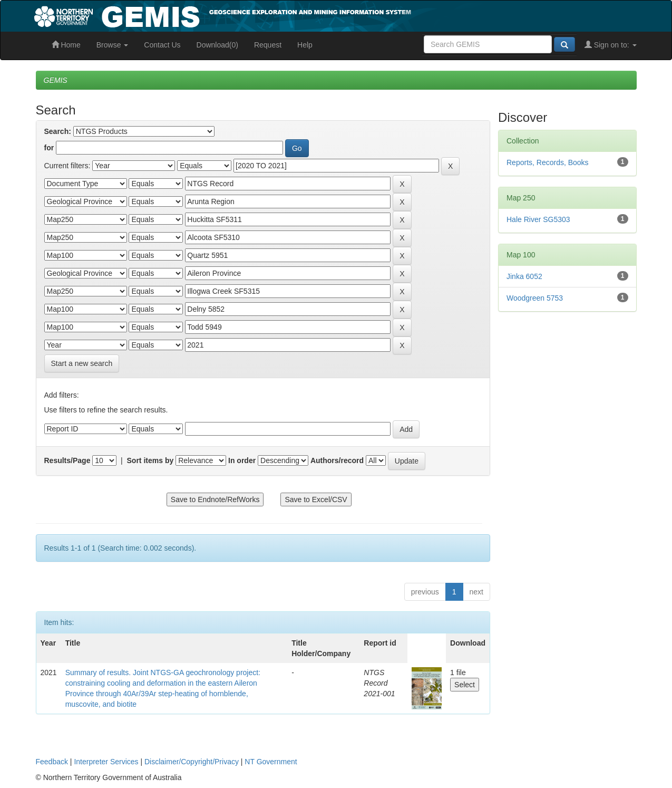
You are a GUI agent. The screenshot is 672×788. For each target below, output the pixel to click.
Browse (113, 45)
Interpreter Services (106, 762)
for (49, 148)
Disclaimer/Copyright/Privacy (192, 762)
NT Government (271, 762)
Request (268, 45)
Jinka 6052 (524, 276)
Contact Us (162, 45)
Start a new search (82, 363)
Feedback (52, 762)
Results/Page (67, 460)
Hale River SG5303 (538, 219)
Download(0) (217, 45)
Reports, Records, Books (548, 162)
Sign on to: (611, 45)
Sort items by (150, 460)
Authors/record (337, 460)
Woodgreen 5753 (535, 298)
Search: (58, 131)
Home (66, 45)
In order (242, 460)
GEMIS (56, 80)
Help (305, 45)
